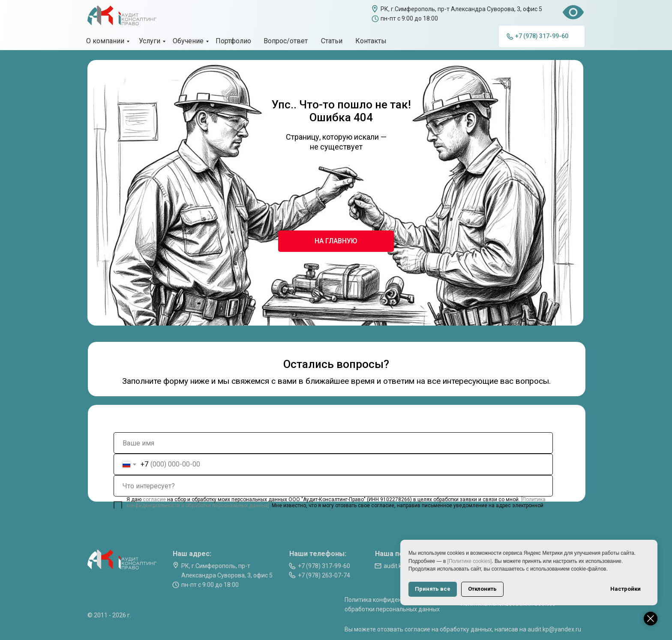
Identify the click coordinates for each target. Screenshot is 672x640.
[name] (333, 443)
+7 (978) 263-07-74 (324, 575)
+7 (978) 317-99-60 (324, 566)
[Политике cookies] (470, 561)
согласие (155, 499)
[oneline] (333, 486)
